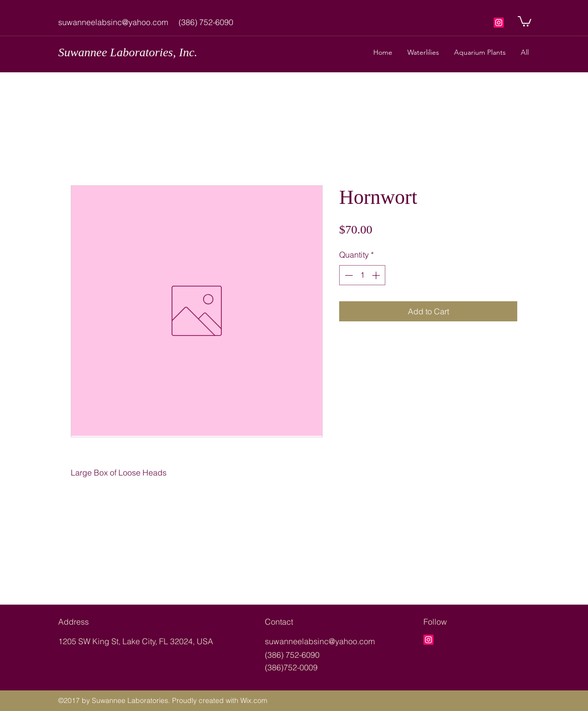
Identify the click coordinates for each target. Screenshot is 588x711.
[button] (525, 21)
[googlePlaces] (499, 23)
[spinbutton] (362, 275)
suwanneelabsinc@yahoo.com (113, 22)
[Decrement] (348, 275)
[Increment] (377, 275)
